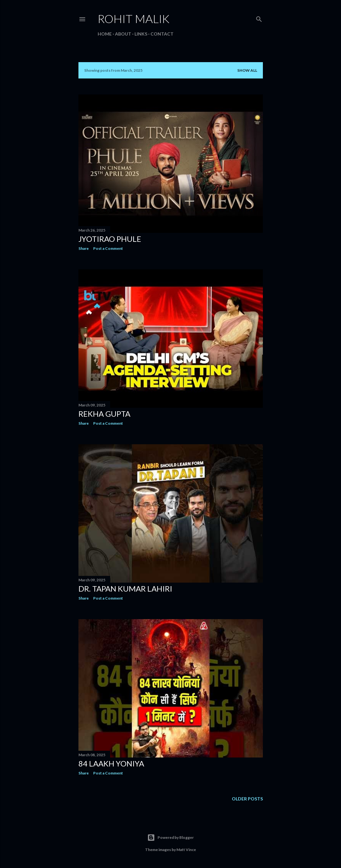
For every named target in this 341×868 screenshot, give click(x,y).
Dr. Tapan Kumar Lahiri (125, 589)
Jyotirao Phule (110, 239)
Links (141, 34)
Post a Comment (108, 248)
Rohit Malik (134, 19)
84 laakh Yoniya (111, 763)
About (123, 34)
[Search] (259, 18)
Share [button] (84, 248)
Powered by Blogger (170, 838)
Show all (247, 70)
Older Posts (247, 799)
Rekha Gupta (104, 414)
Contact (162, 34)
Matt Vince (186, 850)
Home (105, 34)
